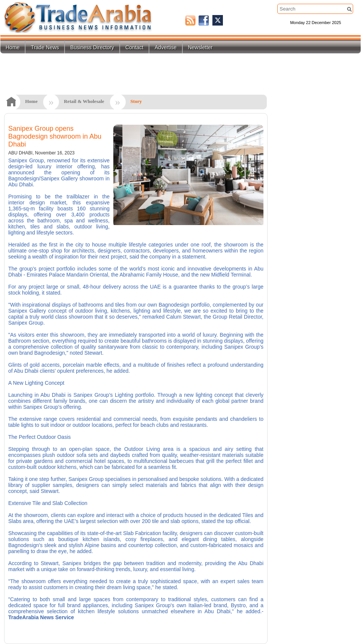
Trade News (45, 47)
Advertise (165, 47)
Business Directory (92, 47)
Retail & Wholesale (84, 101)
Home (13, 47)
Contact (134, 47)
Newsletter (200, 47)
